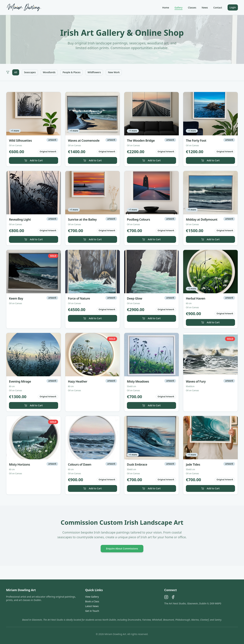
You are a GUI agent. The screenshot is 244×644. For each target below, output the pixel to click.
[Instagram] (166, 597)
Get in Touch (92, 611)
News (205, 8)
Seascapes (30, 72)
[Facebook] (173, 597)
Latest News (92, 606)
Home (166, 8)
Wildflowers (94, 72)
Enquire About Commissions (122, 549)
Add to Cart (34, 160)
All (16, 72)
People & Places (71, 72)
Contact (218, 8)
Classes (192, 8)
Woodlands (49, 72)
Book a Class (92, 601)
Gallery (179, 8)
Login (233, 7)
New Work (114, 72)
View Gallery (92, 597)
